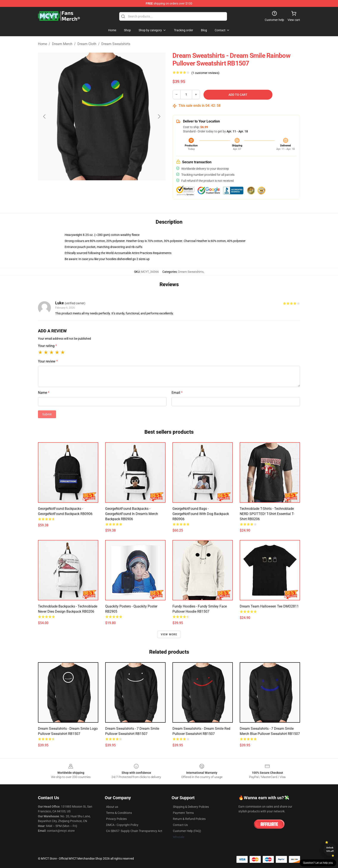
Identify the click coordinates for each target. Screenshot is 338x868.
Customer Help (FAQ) (187, 831)
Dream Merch (62, 44)
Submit (47, 414)
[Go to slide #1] (91, 191)
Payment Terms (183, 813)
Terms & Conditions (119, 813)
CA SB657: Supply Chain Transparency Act (134, 831)
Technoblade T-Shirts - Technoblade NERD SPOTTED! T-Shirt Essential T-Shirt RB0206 (267, 514)
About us (112, 807)
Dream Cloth (87, 44)
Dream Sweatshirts (116, 44)
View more (169, 634)
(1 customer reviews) (205, 73)
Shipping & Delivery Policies (191, 807)
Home (42, 44)
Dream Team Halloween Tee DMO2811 (269, 606)
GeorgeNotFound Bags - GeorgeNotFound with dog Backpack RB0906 (201, 514)
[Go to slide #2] (113, 191)
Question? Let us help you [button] (318, 863)
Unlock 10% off (330, 849)
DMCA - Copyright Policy (122, 825)
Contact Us (180, 825)
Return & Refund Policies (189, 819)
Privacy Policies (116, 819)
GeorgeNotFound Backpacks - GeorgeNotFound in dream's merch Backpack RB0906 (132, 514)
